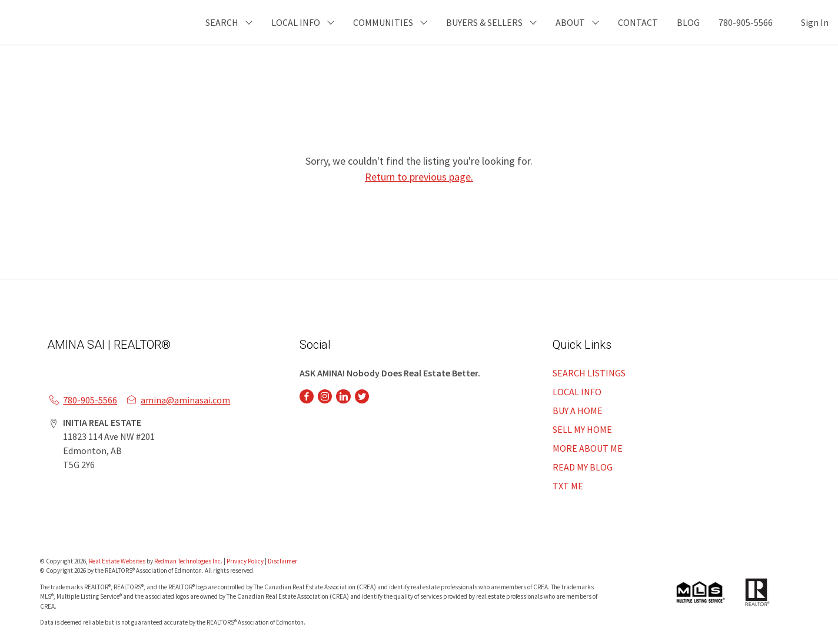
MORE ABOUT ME (588, 448)
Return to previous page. (419, 177)
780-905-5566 (746, 22)
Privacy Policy (245, 561)
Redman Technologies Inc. (189, 561)
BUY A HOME (578, 411)
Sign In (815, 22)
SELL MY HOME (582, 429)
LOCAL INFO (577, 392)
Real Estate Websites (118, 561)
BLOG (688, 22)
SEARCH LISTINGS (589, 373)
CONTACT (638, 22)
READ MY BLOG (583, 467)
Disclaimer (282, 561)
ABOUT (570, 22)
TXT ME (568, 486)
